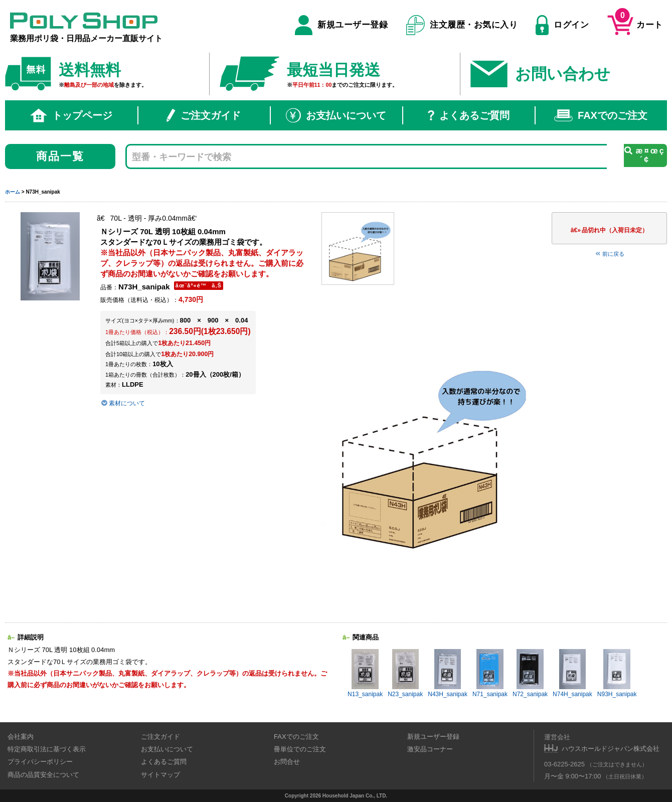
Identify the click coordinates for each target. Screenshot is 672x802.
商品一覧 (60, 156)
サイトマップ (160, 775)
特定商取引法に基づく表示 (47, 749)
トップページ (71, 115)
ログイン (562, 25)
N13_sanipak (365, 673)
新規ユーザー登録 (341, 25)
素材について (123, 403)
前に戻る (609, 254)
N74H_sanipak (572, 673)
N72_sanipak (530, 673)
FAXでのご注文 (601, 115)
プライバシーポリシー (40, 762)
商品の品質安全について (43, 775)
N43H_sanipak (448, 673)
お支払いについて (336, 115)
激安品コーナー (430, 749)
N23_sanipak (405, 673)
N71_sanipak (490, 673)
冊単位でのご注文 (300, 749)
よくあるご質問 (469, 115)
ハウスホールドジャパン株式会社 (611, 749)
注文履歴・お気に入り (462, 25)
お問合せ (287, 762)
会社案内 (21, 737)
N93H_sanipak (617, 673)
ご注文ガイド (204, 115)
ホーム (13, 192)
